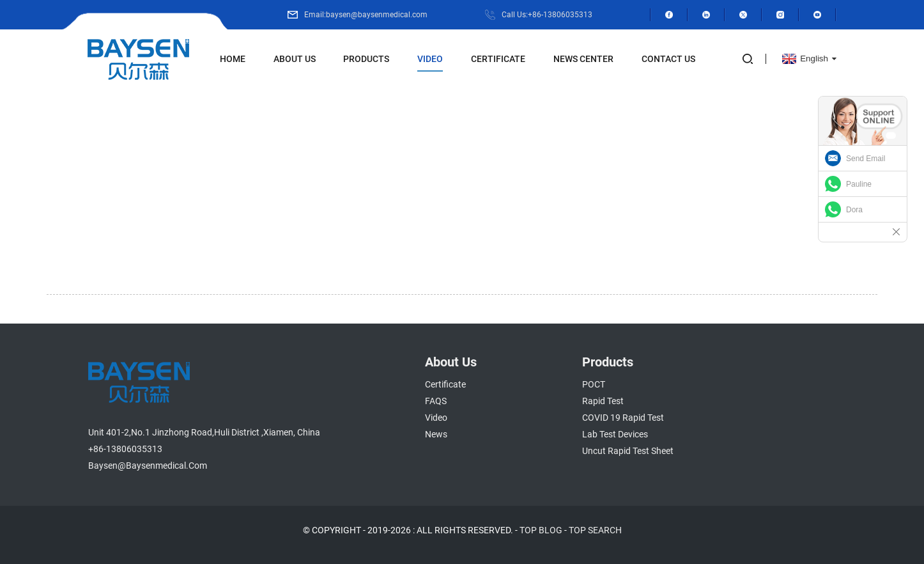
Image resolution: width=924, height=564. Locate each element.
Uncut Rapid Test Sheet (628, 451)
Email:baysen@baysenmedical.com (366, 15)
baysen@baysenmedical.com (148, 466)
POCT (594, 384)
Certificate (498, 59)
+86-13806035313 (125, 449)
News (436, 434)
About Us (295, 59)
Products (366, 59)
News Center (583, 59)
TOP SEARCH (595, 530)
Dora (854, 210)
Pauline (859, 184)
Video (430, 59)
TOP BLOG (541, 530)
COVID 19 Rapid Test (623, 418)
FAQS (436, 401)
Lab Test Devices (615, 434)
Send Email (866, 159)
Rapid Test (603, 401)
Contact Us (668, 59)
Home (233, 59)
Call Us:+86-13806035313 (547, 15)
